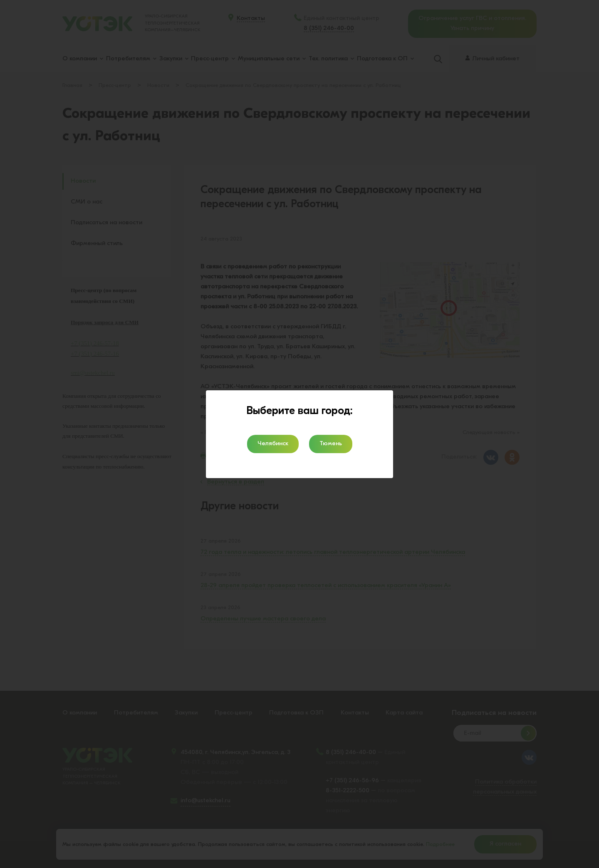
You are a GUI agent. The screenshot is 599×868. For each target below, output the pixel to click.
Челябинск (273, 444)
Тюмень (331, 444)
